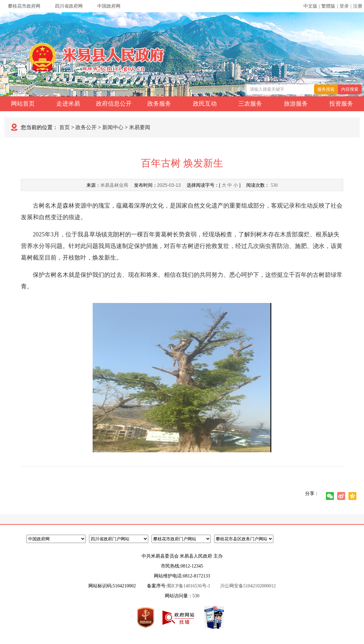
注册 (358, 6)
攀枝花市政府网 (24, 6)
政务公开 (86, 127)
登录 (344, 6)
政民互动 (205, 104)
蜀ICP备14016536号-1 (188, 586)
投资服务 (341, 104)
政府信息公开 (114, 104)
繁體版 (328, 6)
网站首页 (23, 104)
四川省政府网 (69, 6)
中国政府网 (109, 6)
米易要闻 (140, 127)
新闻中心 (113, 127)
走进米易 (68, 104)
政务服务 (159, 104)
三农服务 (250, 104)
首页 (65, 127)
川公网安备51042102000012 (248, 586)
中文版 (310, 6)
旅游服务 (296, 104)
